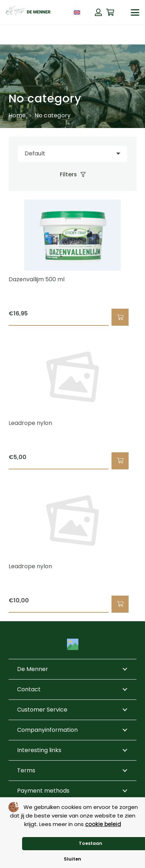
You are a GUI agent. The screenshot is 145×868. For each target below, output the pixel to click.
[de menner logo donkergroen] (28, 12)
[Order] (72, 154)
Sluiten (72, 859)
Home (17, 115)
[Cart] (110, 12)
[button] (135, 12)
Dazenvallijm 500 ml (37, 279)
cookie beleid (103, 824)
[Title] (73, 644)
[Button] (98, 12)
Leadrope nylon (30, 423)
